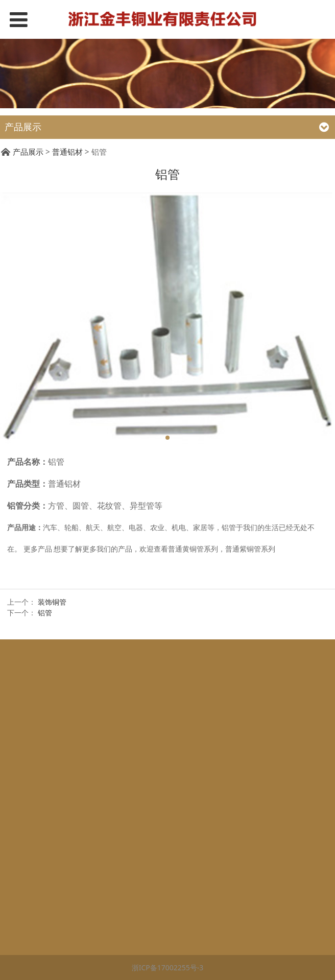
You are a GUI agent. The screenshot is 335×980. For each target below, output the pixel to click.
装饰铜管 (52, 602)
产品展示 (28, 152)
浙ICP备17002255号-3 (168, 967)
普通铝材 (67, 152)
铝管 (45, 613)
